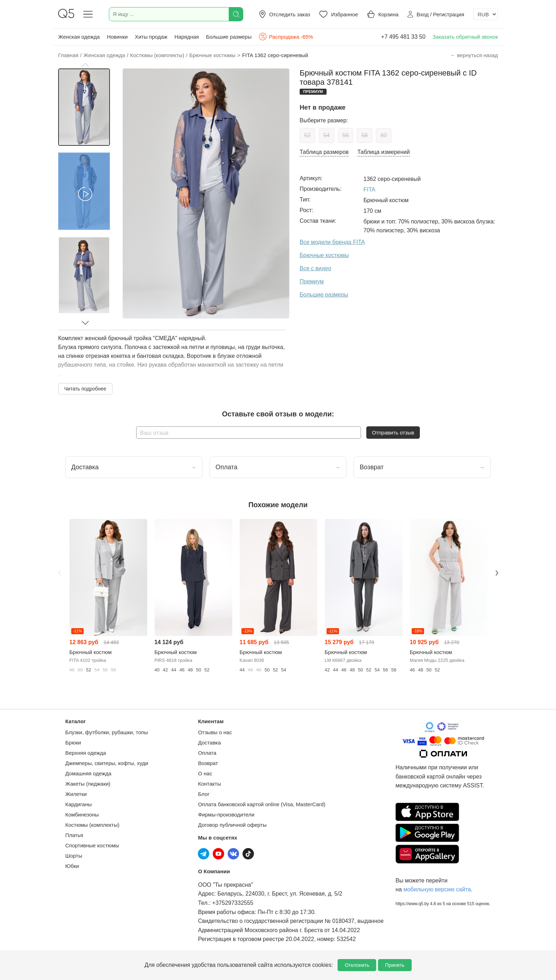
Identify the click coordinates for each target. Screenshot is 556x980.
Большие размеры (229, 37)
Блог (204, 794)
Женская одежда (79, 37)
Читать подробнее (85, 389)
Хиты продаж (151, 37)
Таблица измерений (384, 152)
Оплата (207, 753)
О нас (205, 773)
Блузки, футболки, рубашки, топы (107, 732)
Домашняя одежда (88, 773)
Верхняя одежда (86, 753)
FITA (369, 190)
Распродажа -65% (286, 37)
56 (346, 135)
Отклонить (357, 965)
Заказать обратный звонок (465, 37)
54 (327, 135)
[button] (85, 65)
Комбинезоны (82, 815)
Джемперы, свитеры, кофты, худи (107, 763)
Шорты (74, 856)
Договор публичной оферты (232, 825)
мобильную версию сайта (437, 889)
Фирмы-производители (226, 815)
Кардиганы (79, 804)
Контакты (209, 784)
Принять (395, 965)
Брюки (73, 743)
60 (384, 135)
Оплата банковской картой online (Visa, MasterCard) (262, 804)
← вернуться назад (474, 55)
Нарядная (187, 37)
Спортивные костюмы (92, 845)
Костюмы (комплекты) (92, 825)
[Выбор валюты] (485, 14)
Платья (74, 835)
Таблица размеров (324, 152)
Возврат (208, 763)
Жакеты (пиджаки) (88, 784)
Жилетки (76, 794)
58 (365, 135)
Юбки (72, 866)
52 (307, 135)
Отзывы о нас (215, 732)
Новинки (117, 37)
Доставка (209, 743)
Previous (59, 573)
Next (497, 573)
